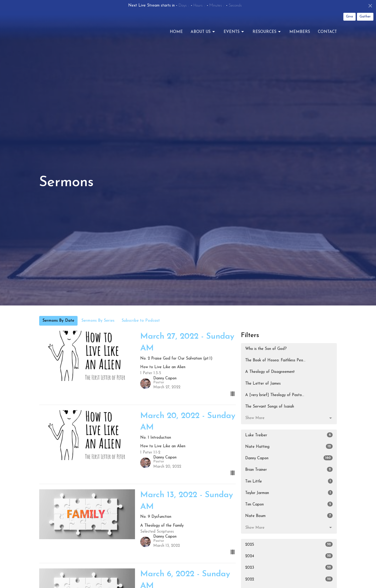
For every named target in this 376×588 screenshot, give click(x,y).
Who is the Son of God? (266, 349)
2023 (289, 567)
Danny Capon (289, 458)
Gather (365, 17)
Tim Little (289, 481)
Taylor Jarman (289, 493)
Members (300, 36)
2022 (289, 579)
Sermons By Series (98, 321)
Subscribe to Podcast (141, 321)
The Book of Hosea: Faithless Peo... (275, 360)
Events (234, 36)
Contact (327, 36)
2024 (289, 556)
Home (176, 36)
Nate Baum (289, 516)
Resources (267, 36)
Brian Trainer (289, 469)
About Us (203, 36)
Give (349, 17)
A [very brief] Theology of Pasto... (275, 395)
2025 (289, 544)
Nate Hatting (289, 446)
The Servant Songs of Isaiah (270, 407)
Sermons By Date (58, 321)
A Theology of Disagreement (270, 372)
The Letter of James (263, 384)
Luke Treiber (289, 435)
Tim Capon (289, 504)
